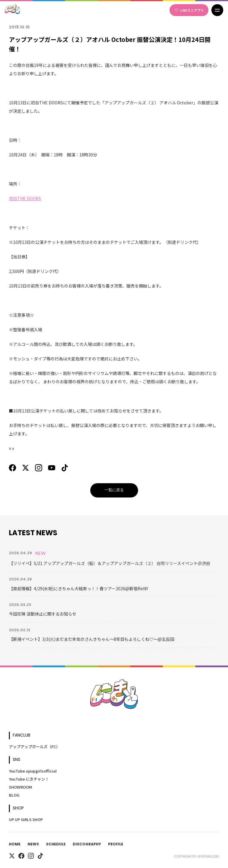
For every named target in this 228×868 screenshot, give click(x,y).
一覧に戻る (114, 490)
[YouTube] (52, 468)
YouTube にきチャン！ (29, 779)
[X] (26, 468)
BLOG (14, 795)
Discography (87, 845)
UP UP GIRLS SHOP (26, 819)
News (33, 845)
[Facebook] (12, 468)
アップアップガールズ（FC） (34, 747)
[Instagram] (39, 468)
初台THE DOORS (25, 198)
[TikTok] (65, 468)
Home (15, 845)
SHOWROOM (20, 787)
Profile (116, 845)
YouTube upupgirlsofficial (33, 771)
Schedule (56, 845)
